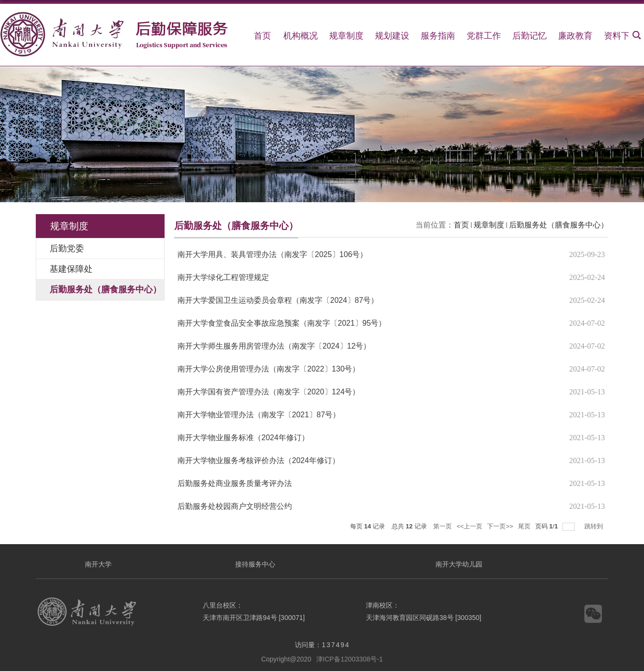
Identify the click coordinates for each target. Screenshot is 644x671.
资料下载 (621, 36)
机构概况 (301, 36)
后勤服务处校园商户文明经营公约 (235, 506)
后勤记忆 (530, 36)
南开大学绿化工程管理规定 (223, 277)
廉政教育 (575, 36)
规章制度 (346, 36)
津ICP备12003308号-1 (350, 659)
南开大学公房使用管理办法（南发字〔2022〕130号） (269, 369)
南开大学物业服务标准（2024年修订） (243, 438)
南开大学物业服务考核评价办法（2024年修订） (259, 460)
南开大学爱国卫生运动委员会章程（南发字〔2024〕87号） (278, 300)
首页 (262, 36)
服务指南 (438, 36)
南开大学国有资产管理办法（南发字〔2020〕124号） (269, 392)
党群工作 (484, 36)
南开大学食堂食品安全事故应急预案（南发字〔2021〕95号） (282, 323)
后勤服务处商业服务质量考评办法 (235, 483)
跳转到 (595, 526)
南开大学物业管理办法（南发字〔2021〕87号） (259, 415)
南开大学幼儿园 (459, 564)
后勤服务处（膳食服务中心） (559, 225)
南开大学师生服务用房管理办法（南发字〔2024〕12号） (274, 346)
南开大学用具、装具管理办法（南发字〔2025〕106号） (272, 254)
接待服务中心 (255, 564)
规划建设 (392, 36)
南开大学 (98, 564)
